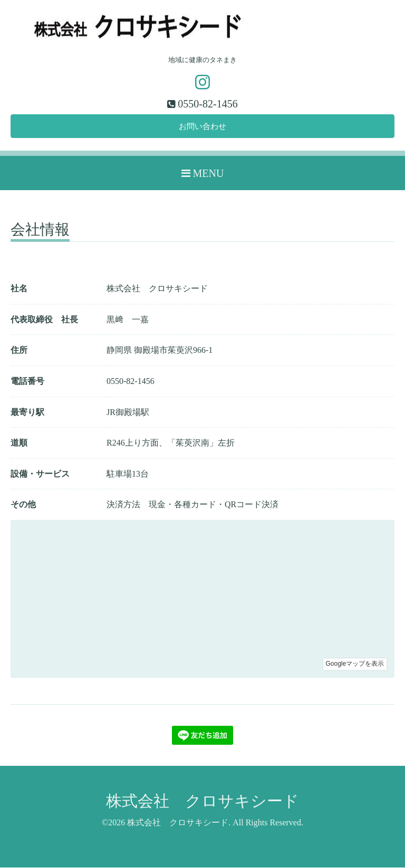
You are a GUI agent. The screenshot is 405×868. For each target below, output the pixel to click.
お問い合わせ (202, 127)
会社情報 (40, 231)
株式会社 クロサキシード (202, 801)
